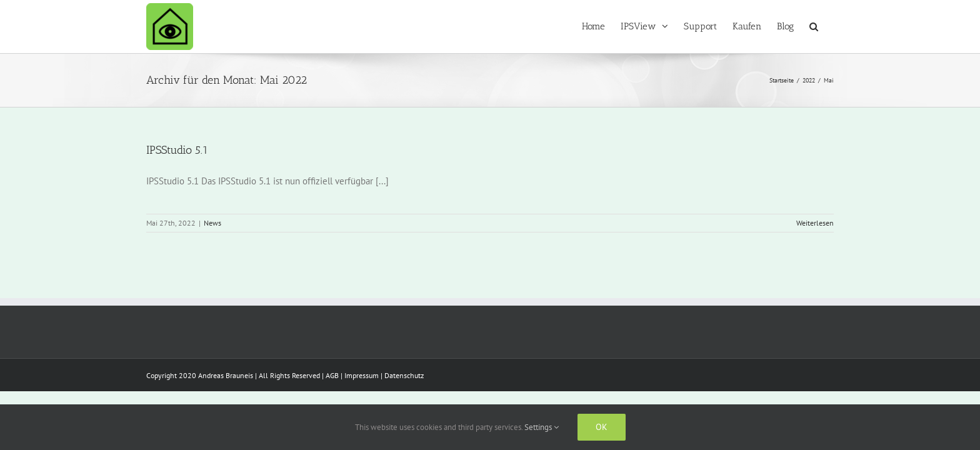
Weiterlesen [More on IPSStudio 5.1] (815, 223)
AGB (332, 375)
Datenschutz (404, 375)
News (212, 223)
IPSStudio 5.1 (177, 150)
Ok (602, 427)
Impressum (362, 375)
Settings (542, 427)
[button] (829, 26)
